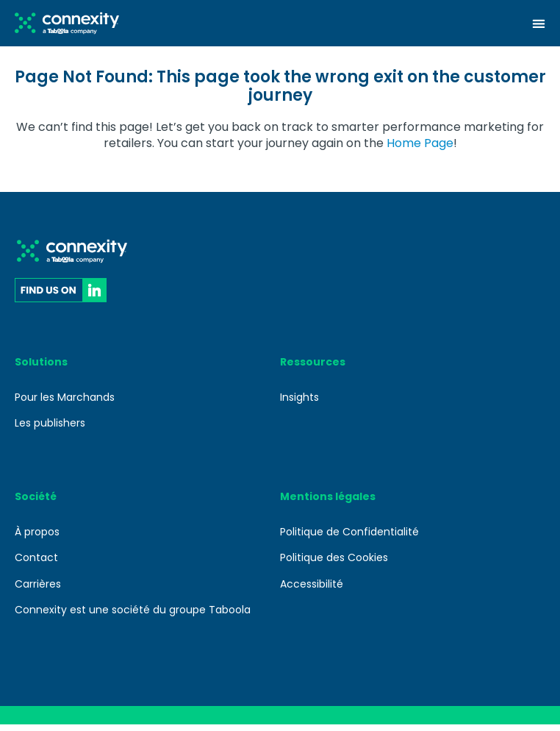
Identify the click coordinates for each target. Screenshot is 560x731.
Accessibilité (312, 591)
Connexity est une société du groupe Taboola (133, 616)
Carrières (38, 591)
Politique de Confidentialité (349, 538)
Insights (299, 404)
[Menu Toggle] (539, 24)
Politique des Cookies (334, 564)
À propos (37, 538)
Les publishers (50, 429)
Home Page (420, 150)
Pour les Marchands (65, 404)
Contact (36, 564)
